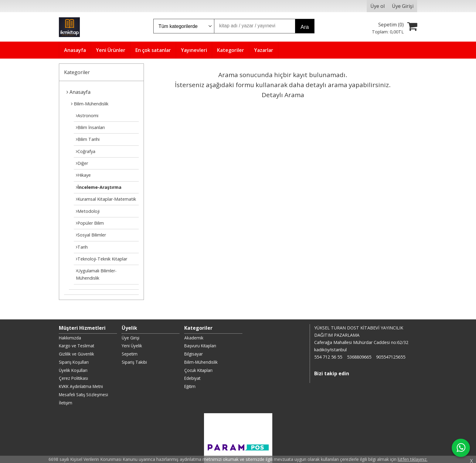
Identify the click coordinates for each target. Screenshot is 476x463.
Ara (305, 27)
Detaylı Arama (283, 95)
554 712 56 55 (328, 357)
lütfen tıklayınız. (413, 459)
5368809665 (359, 357)
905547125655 (391, 357)
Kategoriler (77, 72)
